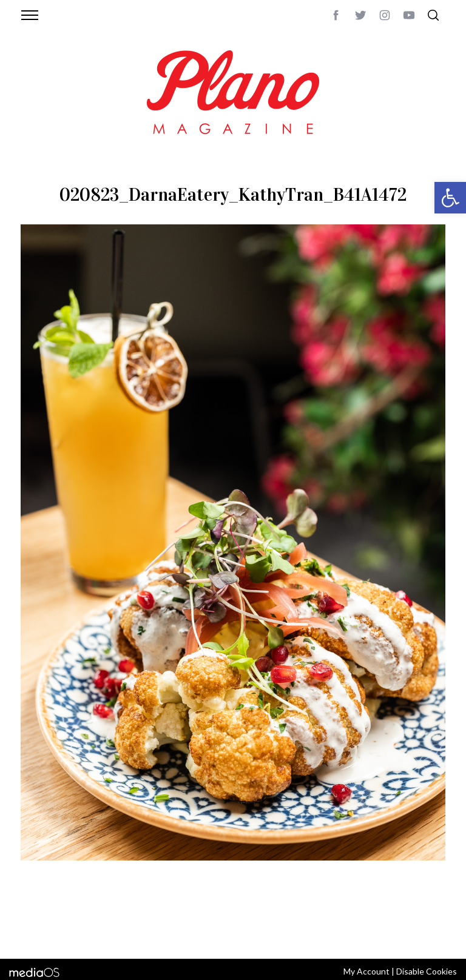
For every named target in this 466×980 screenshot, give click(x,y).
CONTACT (69, 919)
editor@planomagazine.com (78, 933)
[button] (450, 198)
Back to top (423, 919)
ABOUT (34, 919)
